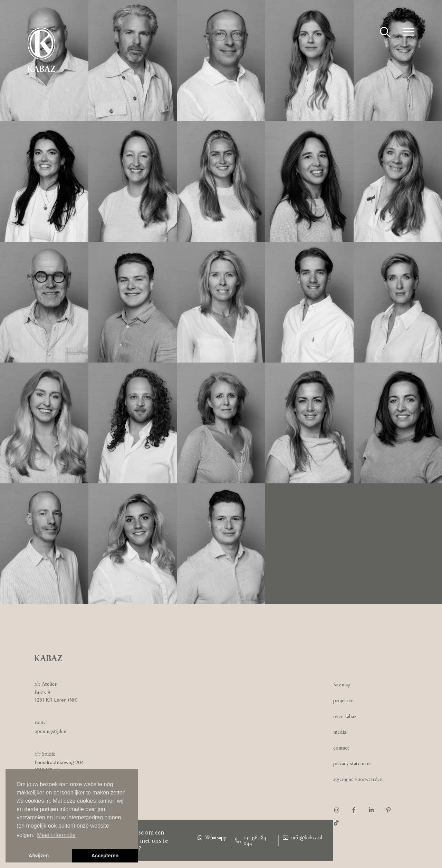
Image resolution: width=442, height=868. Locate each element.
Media (340, 732)
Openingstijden (50, 731)
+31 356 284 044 (251, 840)
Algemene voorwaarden (358, 779)
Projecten (343, 700)
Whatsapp (212, 838)
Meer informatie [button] (56, 835)
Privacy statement (352, 763)
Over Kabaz (345, 716)
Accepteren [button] (105, 856)
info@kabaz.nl (302, 838)
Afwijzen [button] (39, 856)
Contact (341, 748)
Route (40, 722)
